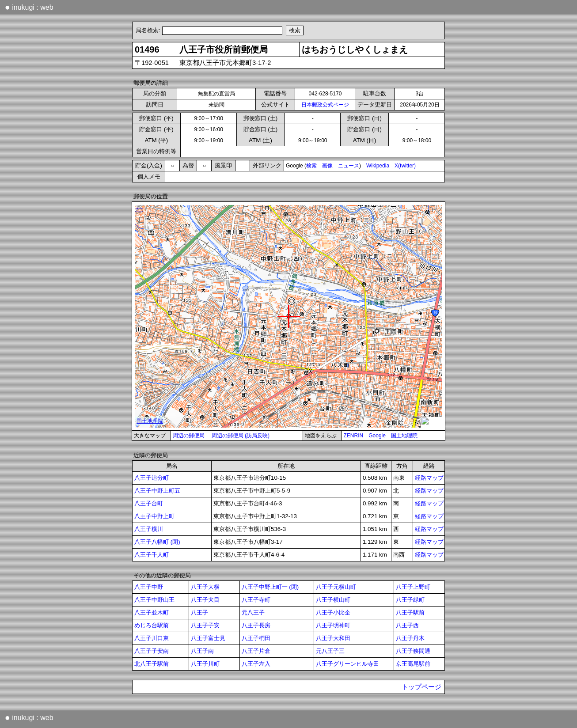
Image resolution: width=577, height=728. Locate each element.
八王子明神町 (333, 625)
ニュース (349, 166)
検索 (311, 166)
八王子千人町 (152, 555)
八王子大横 (205, 587)
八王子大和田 (333, 638)
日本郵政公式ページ (325, 105)
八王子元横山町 (336, 587)
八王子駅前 (410, 612)
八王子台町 (149, 503)
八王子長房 (256, 625)
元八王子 (253, 612)
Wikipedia (378, 166)
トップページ (421, 687)
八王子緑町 (410, 600)
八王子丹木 (410, 638)
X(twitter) (405, 166)
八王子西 (407, 625)
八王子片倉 (256, 651)
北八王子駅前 (152, 664)
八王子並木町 (152, 612)
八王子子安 (205, 625)
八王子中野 (149, 587)
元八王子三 (330, 651)
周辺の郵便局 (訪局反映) (241, 436)
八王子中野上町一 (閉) (270, 587)
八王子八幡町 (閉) (157, 542)
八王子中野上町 (154, 516)
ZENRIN (354, 436)
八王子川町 (205, 664)
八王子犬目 (205, 600)
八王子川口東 (152, 638)
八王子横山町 (333, 600)
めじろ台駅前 (152, 625)
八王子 (199, 612)
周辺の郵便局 (189, 436)
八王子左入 (256, 664)
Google (377, 436)
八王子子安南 (152, 651)
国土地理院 (404, 436)
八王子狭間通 (413, 651)
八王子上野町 (413, 587)
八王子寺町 (256, 600)
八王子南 (202, 651)
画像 (327, 166)
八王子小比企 (333, 612)
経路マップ (429, 478)
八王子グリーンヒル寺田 (347, 664)
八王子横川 (149, 529)
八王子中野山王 (154, 600)
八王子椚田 (256, 638)
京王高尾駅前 (413, 664)
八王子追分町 (152, 478)
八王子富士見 (208, 638)
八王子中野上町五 (157, 491)
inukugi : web (29, 7)
